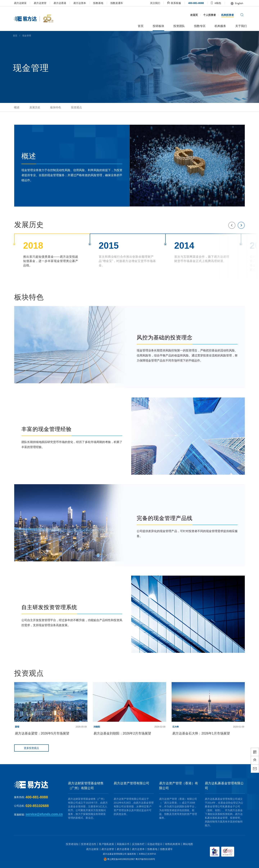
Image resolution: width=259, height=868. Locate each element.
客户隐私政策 (106, 844)
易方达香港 (66, 3)
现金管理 (34, 36)
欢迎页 (188, 15)
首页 (22, 36)
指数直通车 (123, 3)
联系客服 (168, 3)
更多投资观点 (38, 748)
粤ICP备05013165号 (145, 859)
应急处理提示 (155, 844)
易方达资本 (86, 3)
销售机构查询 (173, 844)
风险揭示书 (123, 844)
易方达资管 (46, 3)
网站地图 (188, 844)
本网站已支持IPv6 (147, 854)
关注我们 (149, 3)
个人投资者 (204, 15)
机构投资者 (222, 15)
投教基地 (104, 3)
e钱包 (210, 3)
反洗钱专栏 (138, 844)
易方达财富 (27, 3)
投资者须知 (72, 844)
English (231, 3)
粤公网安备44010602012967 (121, 859)
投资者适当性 (89, 844)
